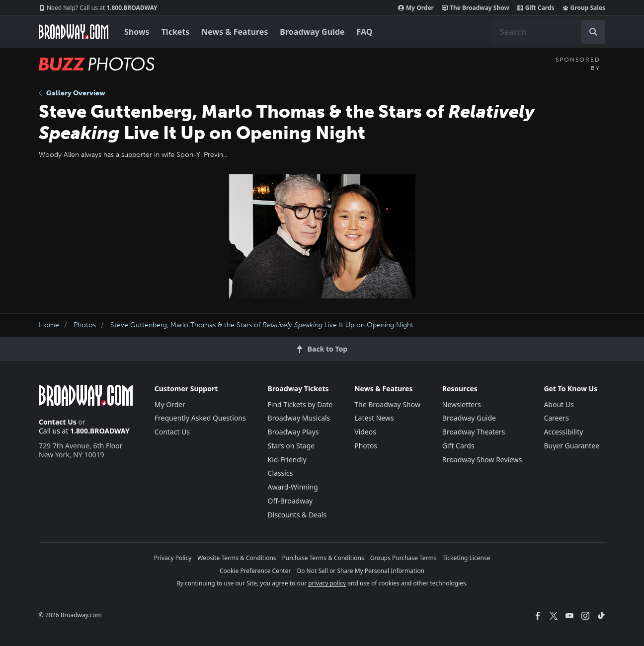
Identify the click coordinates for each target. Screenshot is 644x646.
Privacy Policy (173, 558)
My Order (416, 8)
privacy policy (327, 583)
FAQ (365, 32)
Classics (281, 473)
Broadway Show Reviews (482, 460)
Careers (556, 418)
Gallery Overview (72, 93)
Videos (365, 432)
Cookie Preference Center (255, 571)
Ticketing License (467, 558)
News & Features (235, 32)
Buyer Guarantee (571, 446)
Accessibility (563, 432)
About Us (559, 404)
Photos (85, 325)
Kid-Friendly (287, 460)
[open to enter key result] (593, 32)
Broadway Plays (293, 432)
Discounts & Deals (297, 515)
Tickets (176, 32)
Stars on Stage (291, 446)
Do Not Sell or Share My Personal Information (361, 571)
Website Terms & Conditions (237, 558)
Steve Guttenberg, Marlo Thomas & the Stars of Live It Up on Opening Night (262, 325)
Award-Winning (293, 487)
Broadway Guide (312, 32)
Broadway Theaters (474, 432)
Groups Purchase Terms (403, 558)
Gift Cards (536, 8)
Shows (137, 32)
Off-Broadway (290, 501)
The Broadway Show (476, 8)
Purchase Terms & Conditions (323, 558)
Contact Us (58, 422)
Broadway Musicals (299, 418)
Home (49, 325)
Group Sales (584, 8)
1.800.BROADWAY (98, 8)
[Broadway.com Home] (74, 32)
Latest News (374, 418)
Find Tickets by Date (300, 404)
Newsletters (462, 404)
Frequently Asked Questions (200, 418)
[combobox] (549, 32)
